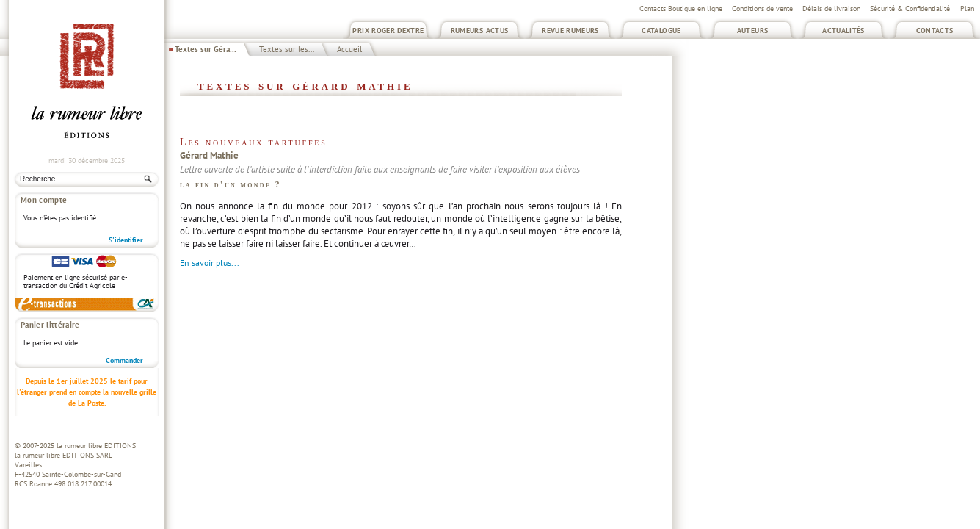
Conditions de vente (762, 8)
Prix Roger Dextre (388, 30)
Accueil (349, 49)
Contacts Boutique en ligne (681, 8)
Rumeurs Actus (480, 30)
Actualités (843, 30)
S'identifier (126, 240)
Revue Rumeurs (570, 30)
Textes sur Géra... (206, 49)
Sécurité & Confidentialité (910, 8)
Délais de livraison (831, 8)
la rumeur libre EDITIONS (96, 446)
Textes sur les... (287, 49)
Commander (124, 360)
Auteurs (753, 30)
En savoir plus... (210, 263)
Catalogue (661, 30)
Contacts (935, 30)
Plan (967, 8)
